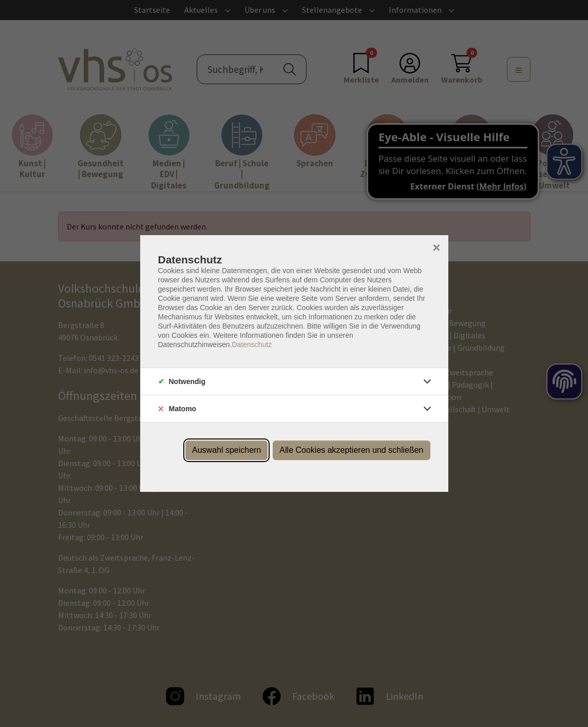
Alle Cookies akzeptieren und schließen (351, 450)
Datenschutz (252, 345)
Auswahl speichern (226, 450)
